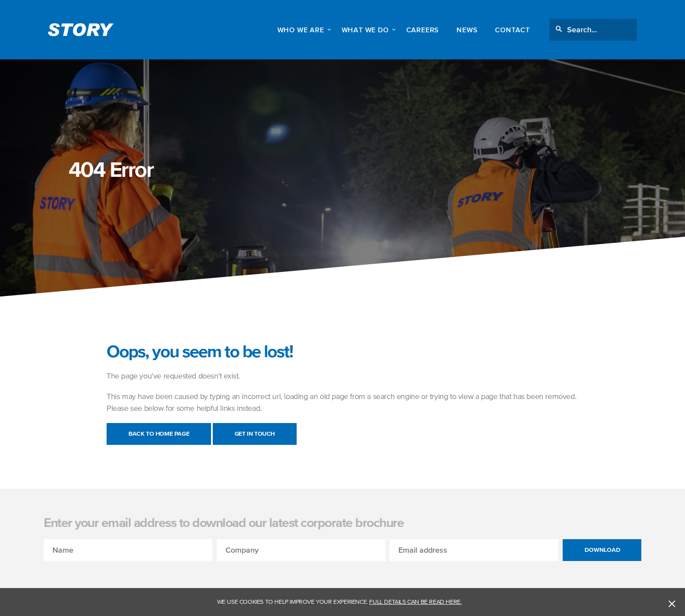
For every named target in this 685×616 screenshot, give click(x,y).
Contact (512, 30)
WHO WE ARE (301, 30)
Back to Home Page (159, 434)
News (467, 30)
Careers (423, 30)
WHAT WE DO (365, 30)
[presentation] (110, 578)
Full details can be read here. (415, 602)
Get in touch (255, 434)
